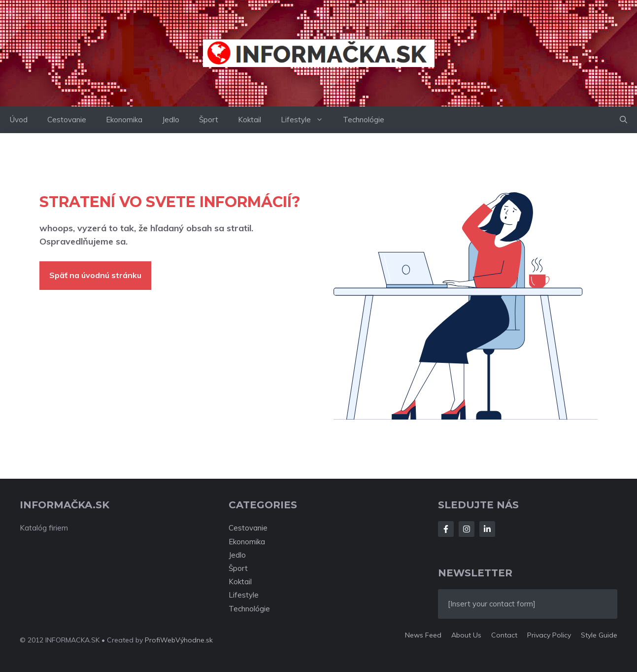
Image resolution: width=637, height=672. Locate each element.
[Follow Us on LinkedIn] (487, 529)
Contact (504, 635)
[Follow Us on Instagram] (467, 529)
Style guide (599, 635)
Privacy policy (549, 635)
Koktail (250, 120)
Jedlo (171, 120)
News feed (423, 635)
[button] (623, 120)
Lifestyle (307, 120)
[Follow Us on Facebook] (446, 529)
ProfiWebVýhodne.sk (179, 640)
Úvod (19, 120)
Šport (209, 120)
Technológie (364, 120)
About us (466, 635)
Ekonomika (124, 120)
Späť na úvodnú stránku (95, 275)
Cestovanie (67, 120)
